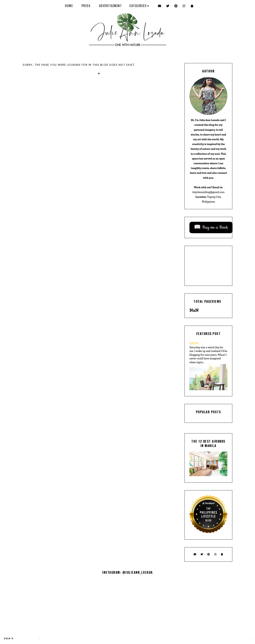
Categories (138, 6)
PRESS (86, 6)
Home (69, 6)
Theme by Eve (241, 639)
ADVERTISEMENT (111, 6)
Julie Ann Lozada (27, 639)
